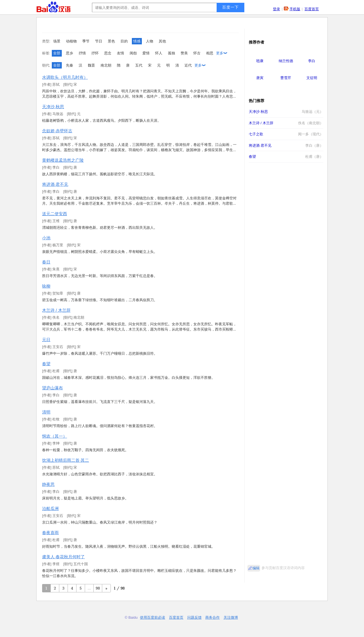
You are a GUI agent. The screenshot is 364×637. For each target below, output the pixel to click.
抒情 (82, 53)
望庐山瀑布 (52, 388)
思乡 (70, 53)
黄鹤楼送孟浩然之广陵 (63, 160)
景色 (111, 41)
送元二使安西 (55, 214)
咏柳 (46, 286)
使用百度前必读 (152, 617)
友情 (121, 53)
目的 (124, 41)
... (89, 588)
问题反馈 (194, 617)
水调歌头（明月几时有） (65, 77)
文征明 (312, 78)
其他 (162, 41)
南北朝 (106, 65)
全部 (57, 53)
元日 (46, 340)
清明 (46, 412)
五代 (139, 65)
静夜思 (48, 484)
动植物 (71, 41)
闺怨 (133, 53)
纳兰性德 (286, 61)
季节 (86, 41)
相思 (210, 53)
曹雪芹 (286, 78)
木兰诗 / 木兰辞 (56, 310)
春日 (46, 262)
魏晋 (91, 65)
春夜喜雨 (50, 533)
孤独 (171, 53)
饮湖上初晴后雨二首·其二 (66, 460)
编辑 (256, 568)
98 (98, 588)
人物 (150, 41)
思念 (108, 53)
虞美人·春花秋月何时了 (63, 557)
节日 (99, 41)
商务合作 (212, 617)
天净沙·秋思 (53, 107)
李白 (312, 61)
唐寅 (260, 78)
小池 (46, 238)
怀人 (159, 53)
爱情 (146, 53)
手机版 (295, 9)
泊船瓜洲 (50, 508)
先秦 (70, 65)
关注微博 (231, 617)
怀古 (197, 53)
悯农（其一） (55, 436)
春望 (46, 364)
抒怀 (95, 53)
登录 (276, 9)
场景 (57, 41)
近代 (188, 65)
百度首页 (312, 9)
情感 (137, 41)
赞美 (184, 53)
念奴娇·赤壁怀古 (57, 131)
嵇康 (260, 61)
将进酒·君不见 (55, 184)
